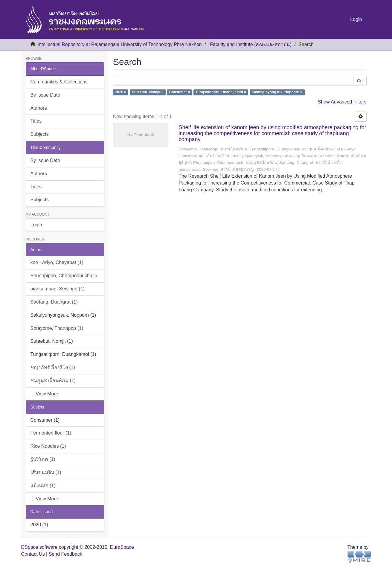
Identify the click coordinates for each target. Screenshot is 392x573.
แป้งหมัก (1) (43, 486)
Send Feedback (65, 554)
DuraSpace (122, 547)
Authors (39, 108)
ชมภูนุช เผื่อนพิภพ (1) (53, 381)
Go (360, 81)
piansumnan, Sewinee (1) (58, 289)
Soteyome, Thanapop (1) (57, 328)
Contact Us (33, 554)
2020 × (121, 92)
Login (36, 225)
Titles (36, 121)
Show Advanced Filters (342, 102)
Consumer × (180, 92)
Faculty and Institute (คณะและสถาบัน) (251, 44)
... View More (44, 394)
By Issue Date (45, 95)
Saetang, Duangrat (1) (54, 302)
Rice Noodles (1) (48, 446)
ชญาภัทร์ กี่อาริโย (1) (53, 367)
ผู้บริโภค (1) (43, 459)
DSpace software (39, 547)
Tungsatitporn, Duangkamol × (221, 92)
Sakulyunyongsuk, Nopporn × (277, 92)
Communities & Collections (59, 82)
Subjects (40, 134)
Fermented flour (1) (51, 433)
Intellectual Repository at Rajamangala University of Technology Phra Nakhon (119, 44)
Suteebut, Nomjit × (148, 92)
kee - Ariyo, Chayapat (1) (57, 262)
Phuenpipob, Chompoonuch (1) (64, 276)
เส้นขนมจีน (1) (46, 472)
